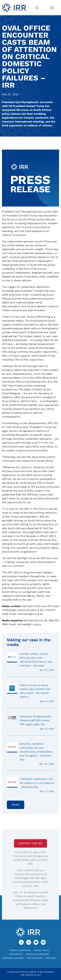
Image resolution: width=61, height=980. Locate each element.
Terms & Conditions (20, 950)
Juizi (39, 975)
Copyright (51, 958)
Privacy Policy (42, 950)
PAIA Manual (16, 954)
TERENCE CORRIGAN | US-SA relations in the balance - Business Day (30, 785)
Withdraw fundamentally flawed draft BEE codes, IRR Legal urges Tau (30, 723)
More (16, 805)
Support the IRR (30, 843)
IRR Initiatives (35, 958)
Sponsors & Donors (13, 958)
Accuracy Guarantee (37, 954)
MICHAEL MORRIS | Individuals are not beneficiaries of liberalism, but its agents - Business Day (30, 754)
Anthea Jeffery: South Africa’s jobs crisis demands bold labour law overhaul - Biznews (30, 662)
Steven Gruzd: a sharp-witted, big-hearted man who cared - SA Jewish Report (30, 693)
